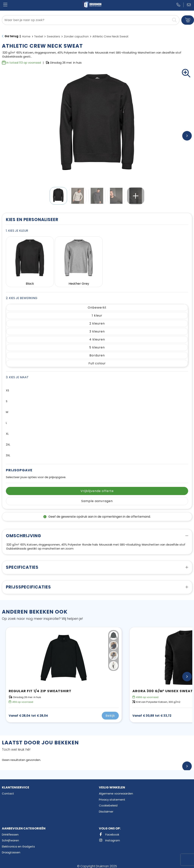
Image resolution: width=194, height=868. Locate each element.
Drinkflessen (10, 831)
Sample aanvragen (97, 498)
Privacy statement (112, 796)
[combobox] (86, 20)
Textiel (39, 36)
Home (26, 36)
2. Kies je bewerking (22, 295)
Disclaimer (106, 808)
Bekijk (110, 712)
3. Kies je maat (17, 374)
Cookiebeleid (108, 802)
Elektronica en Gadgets (18, 843)
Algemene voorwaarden (116, 790)
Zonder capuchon (76, 36)
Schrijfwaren (10, 837)
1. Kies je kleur (17, 231)
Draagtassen (11, 849)
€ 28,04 (28, 712)
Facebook (109, 831)
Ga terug (11, 36)
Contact (8, 790)
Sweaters (53, 36)
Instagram (109, 837)
